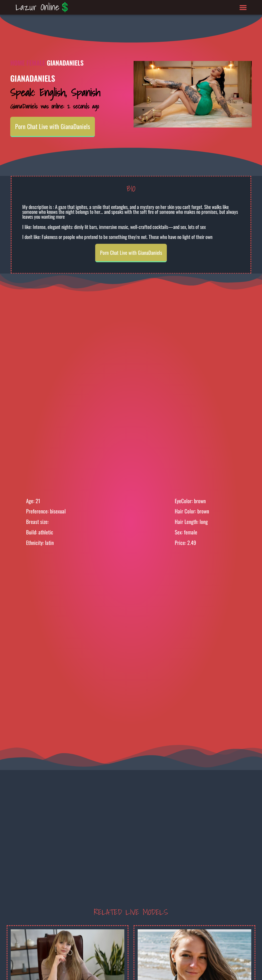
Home (18, 63)
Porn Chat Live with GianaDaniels (53, 126)
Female (36, 63)
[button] (243, 7)
